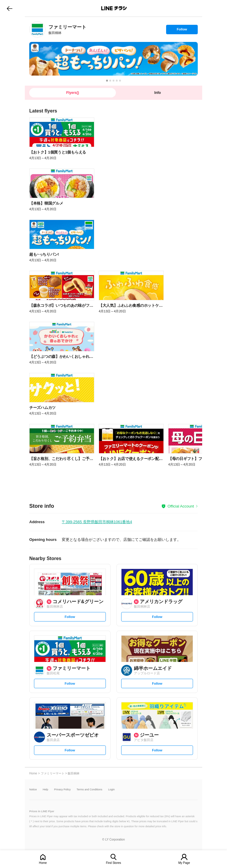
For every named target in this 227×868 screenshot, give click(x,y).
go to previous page (10, 8)
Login (111, 790)
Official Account (181, 506)
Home (43, 863)
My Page (184, 863)
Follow (182, 31)
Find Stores (113, 863)
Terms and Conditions (89, 790)
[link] (37, 29)
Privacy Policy (62, 790)
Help (46, 790)
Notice (33, 790)
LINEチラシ (114, 8)
